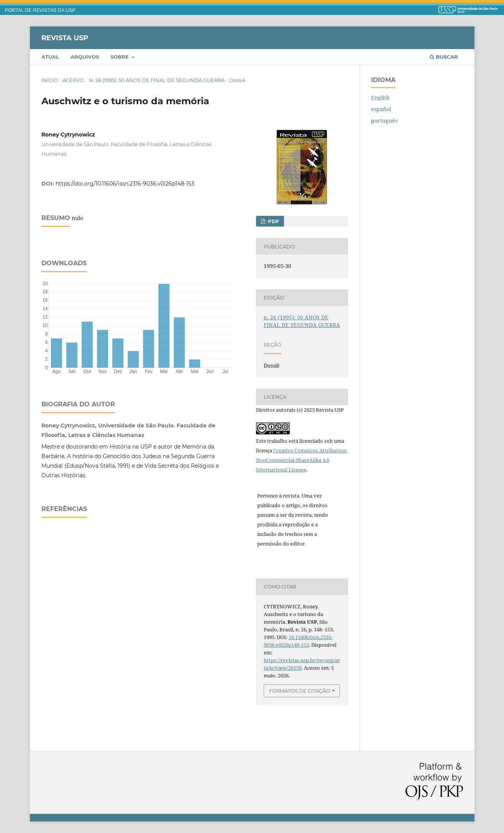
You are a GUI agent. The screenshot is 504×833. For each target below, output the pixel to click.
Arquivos (85, 57)
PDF (273, 221)
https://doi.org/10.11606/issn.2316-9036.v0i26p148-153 (125, 184)
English (380, 98)
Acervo (73, 80)
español (381, 109)
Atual (50, 57)
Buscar (444, 57)
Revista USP (65, 38)
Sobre (120, 57)
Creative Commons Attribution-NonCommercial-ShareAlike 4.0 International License (302, 460)
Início (50, 80)
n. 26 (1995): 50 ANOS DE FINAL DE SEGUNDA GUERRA (157, 80)
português (384, 121)
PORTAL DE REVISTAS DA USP (40, 10)
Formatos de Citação (300, 691)
